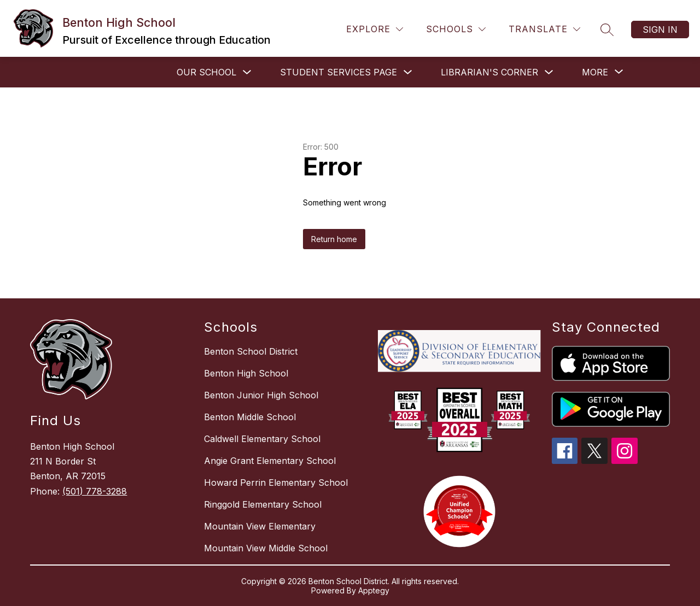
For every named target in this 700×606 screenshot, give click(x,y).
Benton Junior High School (261, 395)
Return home (334, 239)
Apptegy (374, 590)
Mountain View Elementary (260, 526)
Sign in (660, 30)
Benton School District (251, 351)
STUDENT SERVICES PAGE (339, 72)
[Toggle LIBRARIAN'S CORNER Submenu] (549, 72)
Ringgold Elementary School (263, 504)
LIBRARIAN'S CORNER (489, 72)
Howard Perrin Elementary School (276, 483)
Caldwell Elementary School (262, 439)
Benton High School (246, 373)
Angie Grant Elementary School (270, 461)
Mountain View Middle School (266, 548)
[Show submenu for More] (595, 72)
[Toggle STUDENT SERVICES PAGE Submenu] (408, 72)
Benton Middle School (250, 417)
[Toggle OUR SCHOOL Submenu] (247, 72)
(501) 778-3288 (95, 491)
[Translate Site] (544, 29)
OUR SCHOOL (206, 72)
